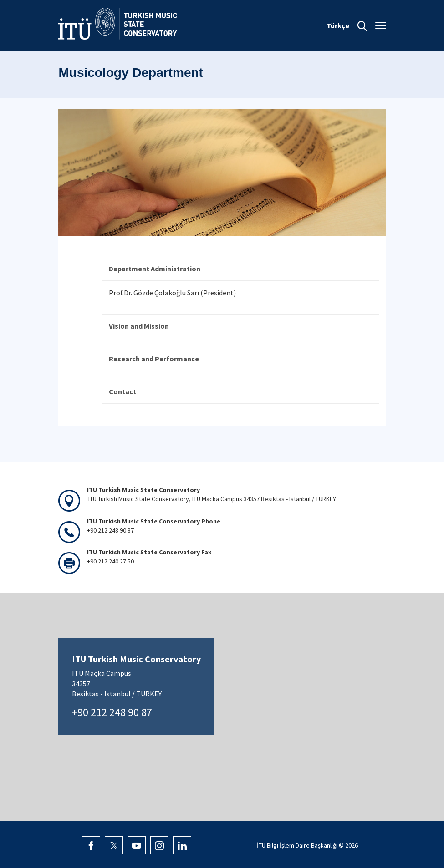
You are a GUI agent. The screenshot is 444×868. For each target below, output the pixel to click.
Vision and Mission (139, 326)
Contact (122, 391)
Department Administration (155, 269)
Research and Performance (154, 359)
